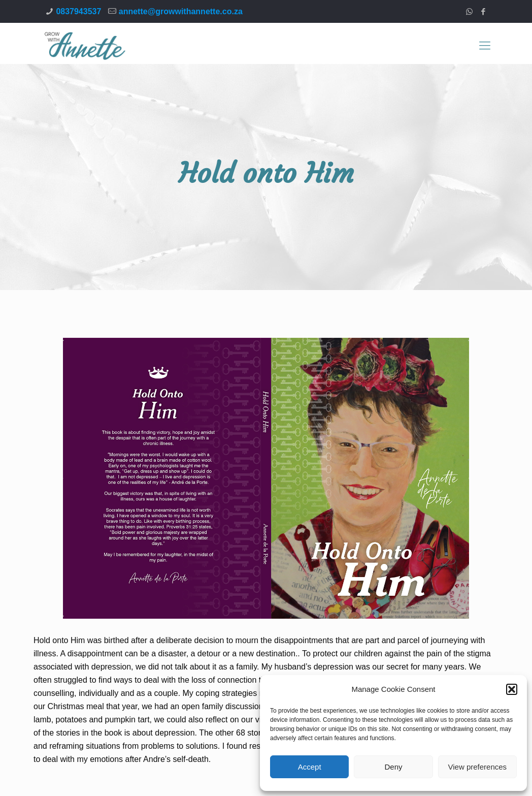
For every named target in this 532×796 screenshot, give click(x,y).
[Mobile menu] (485, 46)
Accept (310, 767)
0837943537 (78, 11)
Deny (393, 767)
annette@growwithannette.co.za (181, 11)
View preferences (478, 767)
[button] (512, 689)
